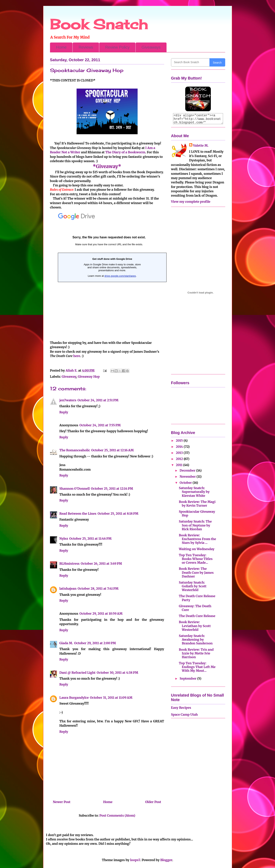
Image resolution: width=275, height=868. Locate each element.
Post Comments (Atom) (117, 815)
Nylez (64, 539)
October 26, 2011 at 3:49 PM (101, 564)
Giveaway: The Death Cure (195, 608)
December (188, 470)
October (186, 483)
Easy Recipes (181, 708)
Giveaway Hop (89, 377)
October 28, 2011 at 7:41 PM (98, 589)
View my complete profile (191, 202)
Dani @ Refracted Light (78, 673)
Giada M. (66, 643)
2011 (179, 465)
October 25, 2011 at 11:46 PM (90, 539)
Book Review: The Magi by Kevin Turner (197, 504)
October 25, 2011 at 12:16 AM (112, 450)
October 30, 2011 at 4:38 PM (117, 673)
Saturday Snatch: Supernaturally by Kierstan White (194, 492)
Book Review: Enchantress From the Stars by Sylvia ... (197, 539)
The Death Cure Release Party (197, 598)
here (77, 356)
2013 (180, 453)
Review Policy (117, 47)
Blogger (166, 860)
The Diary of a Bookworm (125, 152)
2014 (180, 447)
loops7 (135, 860)
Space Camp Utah (184, 714)
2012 (180, 459)
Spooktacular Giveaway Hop (197, 513)
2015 (180, 440)
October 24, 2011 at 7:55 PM (100, 425)
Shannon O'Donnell (75, 489)
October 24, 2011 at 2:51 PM (98, 400)
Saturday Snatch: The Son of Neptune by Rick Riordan (195, 525)
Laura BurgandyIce (74, 698)
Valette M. (201, 145)
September (188, 678)
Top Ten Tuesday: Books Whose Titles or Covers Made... (196, 559)
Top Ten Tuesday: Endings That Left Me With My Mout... (197, 667)
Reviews (86, 47)
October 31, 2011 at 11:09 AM (111, 698)
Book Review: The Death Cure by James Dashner (196, 572)
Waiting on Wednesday (197, 549)
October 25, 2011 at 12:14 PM (112, 489)
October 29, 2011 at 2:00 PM (95, 643)
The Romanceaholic (75, 450)
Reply (64, 412)
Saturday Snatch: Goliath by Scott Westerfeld (193, 586)
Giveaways (151, 47)
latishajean (68, 589)
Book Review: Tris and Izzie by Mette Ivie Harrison (196, 653)
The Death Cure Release (197, 616)
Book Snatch (99, 24)
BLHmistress (70, 564)
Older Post (153, 802)
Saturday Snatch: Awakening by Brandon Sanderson (196, 639)
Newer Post (62, 802)
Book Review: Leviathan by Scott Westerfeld (195, 626)
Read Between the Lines (78, 514)
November (188, 477)
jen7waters (68, 400)
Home (61, 47)
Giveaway (69, 377)
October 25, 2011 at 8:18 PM (118, 514)
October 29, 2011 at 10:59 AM (101, 614)
